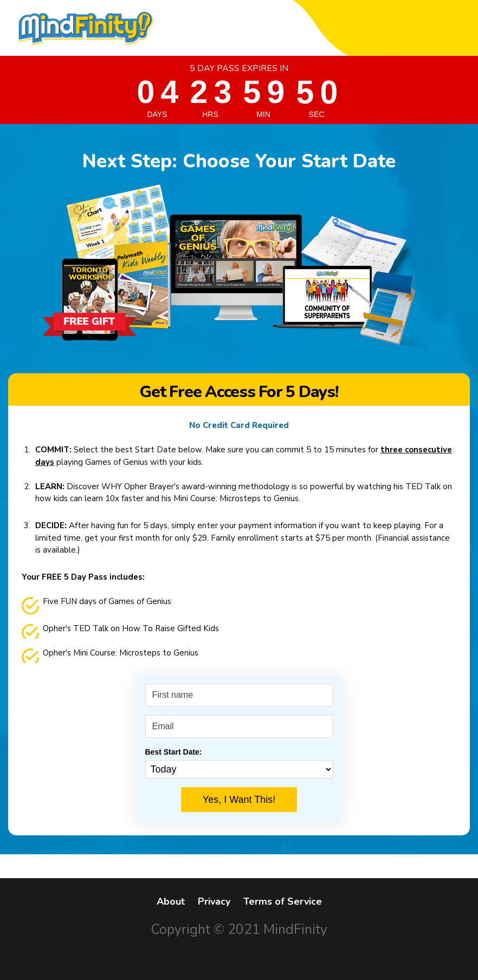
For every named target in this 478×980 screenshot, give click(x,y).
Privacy (214, 901)
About (171, 901)
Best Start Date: (174, 752)
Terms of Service (283, 901)
